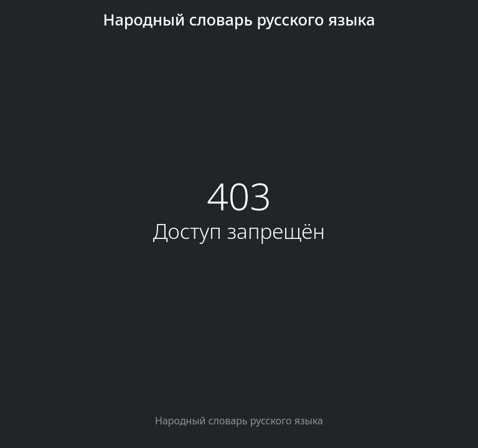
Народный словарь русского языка (239, 19)
